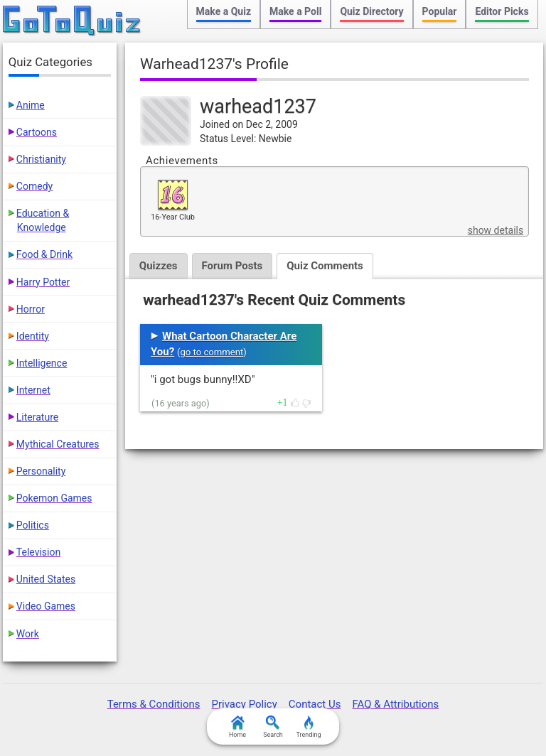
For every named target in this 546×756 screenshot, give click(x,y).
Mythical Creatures (58, 444)
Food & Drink (44, 254)
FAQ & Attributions (395, 704)
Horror (31, 309)
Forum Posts (232, 266)
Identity (33, 336)
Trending (308, 727)
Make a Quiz (224, 11)
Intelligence (42, 363)
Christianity (41, 159)
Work (28, 634)
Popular (440, 11)
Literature (37, 417)
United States (46, 579)
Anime (31, 105)
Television (38, 552)
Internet (33, 390)
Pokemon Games (54, 498)
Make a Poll (295, 11)
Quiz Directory (371, 11)
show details (496, 230)
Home (237, 727)
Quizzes (159, 266)
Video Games (46, 606)
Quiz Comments (325, 266)
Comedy (34, 186)
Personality (41, 471)
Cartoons (37, 132)
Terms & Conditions (154, 704)
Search (273, 727)
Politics (33, 525)
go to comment (212, 352)
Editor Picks (502, 11)
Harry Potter (43, 282)
